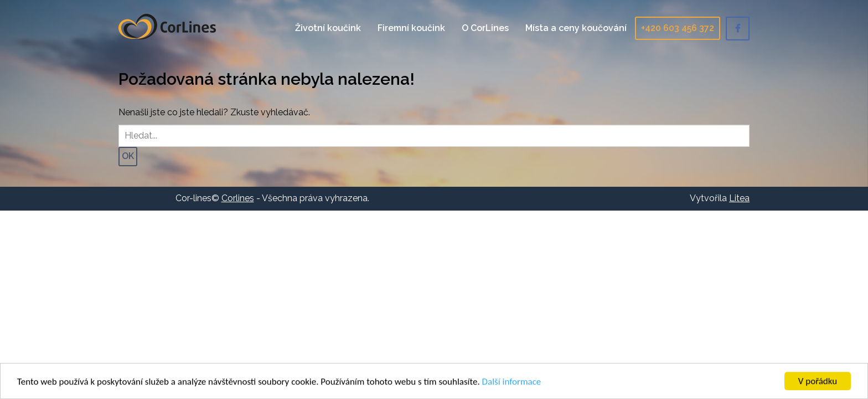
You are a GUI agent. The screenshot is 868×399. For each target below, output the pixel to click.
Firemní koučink (411, 28)
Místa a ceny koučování (576, 28)
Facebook (738, 29)
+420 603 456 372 (678, 28)
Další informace (512, 382)
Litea (739, 198)
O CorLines (485, 28)
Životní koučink (328, 28)
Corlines (167, 27)
